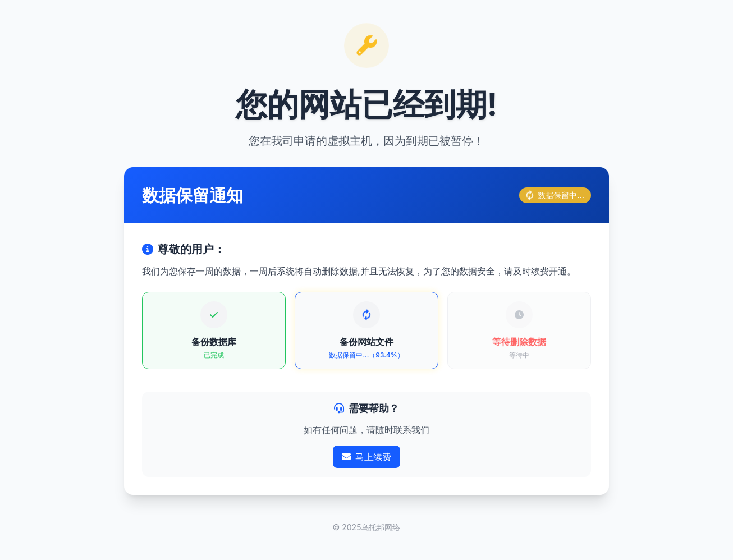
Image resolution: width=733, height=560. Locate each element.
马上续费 (366, 457)
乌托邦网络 (381, 527)
